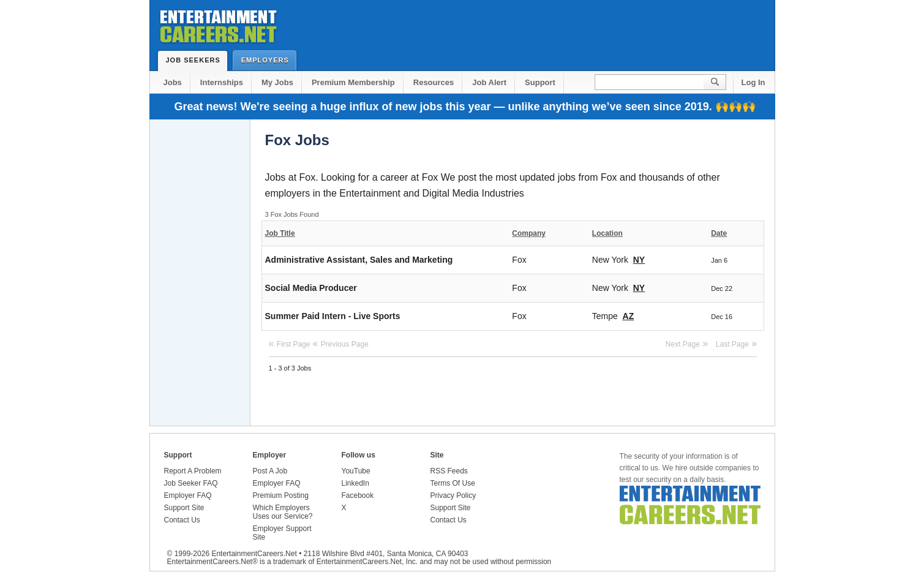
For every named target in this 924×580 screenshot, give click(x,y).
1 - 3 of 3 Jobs (290, 368)
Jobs (173, 82)
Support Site (184, 508)
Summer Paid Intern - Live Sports (333, 316)
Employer (270, 455)
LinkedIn (355, 483)
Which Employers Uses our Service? (283, 512)
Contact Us (182, 520)
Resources (434, 82)
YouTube (356, 471)
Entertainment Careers (217, 24)
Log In (753, 82)
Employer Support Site (282, 533)
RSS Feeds (449, 471)
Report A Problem (193, 471)
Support (540, 82)
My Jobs (277, 82)
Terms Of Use (453, 483)
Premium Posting (281, 495)
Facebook (358, 495)
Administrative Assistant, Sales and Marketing (359, 260)
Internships (222, 82)
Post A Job (270, 471)
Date (719, 233)
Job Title (280, 233)
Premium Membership (353, 82)
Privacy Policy (453, 495)
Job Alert (489, 82)
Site (437, 455)
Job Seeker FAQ (191, 483)
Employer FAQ (188, 495)
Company (529, 233)
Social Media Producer (311, 288)
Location (607, 233)
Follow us (359, 455)
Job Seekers (196, 60)
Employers (268, 60)
